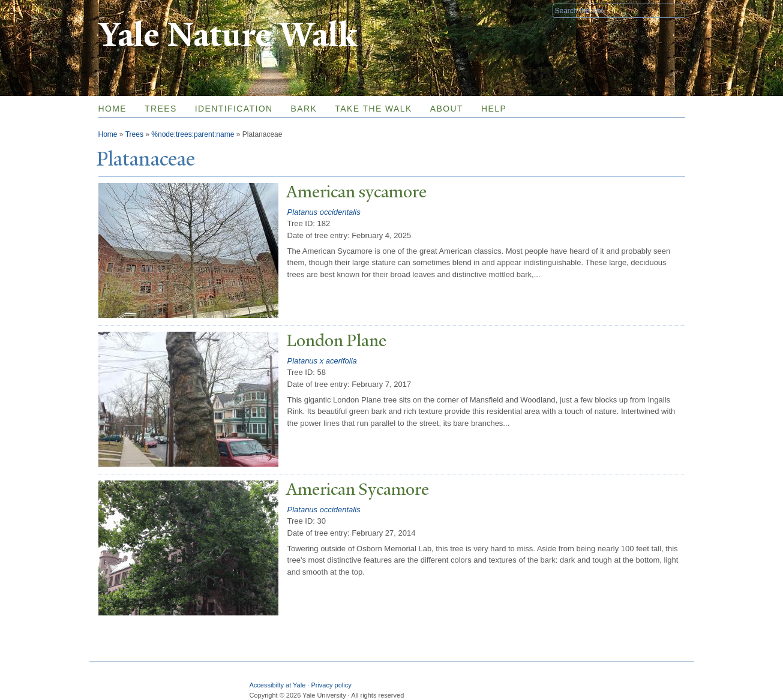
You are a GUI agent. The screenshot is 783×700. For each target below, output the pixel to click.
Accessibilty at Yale (278, 685)
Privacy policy (331, 685)
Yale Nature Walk (228, 35)
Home (113, 109)
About (447, 109)
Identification (234, 109)
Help (494, 109)
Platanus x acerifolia (322, 361)
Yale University (132, 10)
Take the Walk (373, 109)
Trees (161, 109)
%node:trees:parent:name (193, 134)
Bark (304, 109)
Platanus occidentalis (324, 212)
